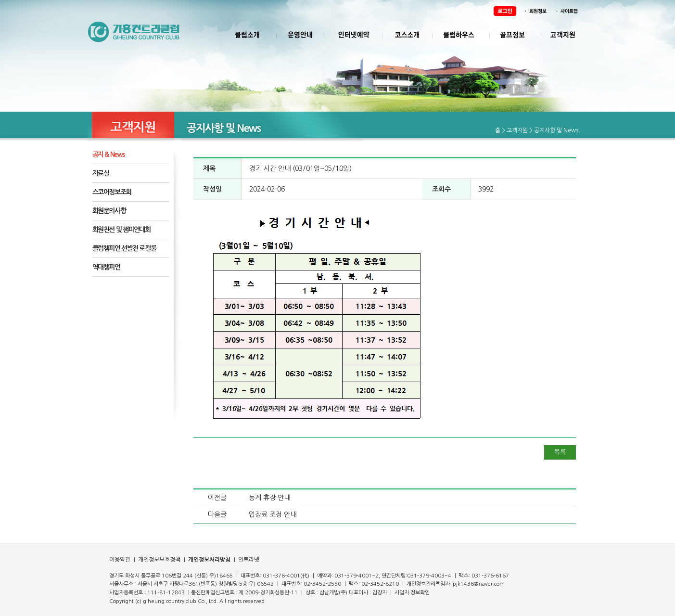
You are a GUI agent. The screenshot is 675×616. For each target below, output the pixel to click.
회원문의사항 (109, 211)
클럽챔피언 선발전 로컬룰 (124, 248)
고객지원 (517, 130)
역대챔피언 (106, 267)
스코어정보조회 (112, 192)
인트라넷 (248, 560)
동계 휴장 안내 (269, 498)
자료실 (101, 173)
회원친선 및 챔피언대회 (121, 230)
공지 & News (109, 154)
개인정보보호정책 (159, 560)
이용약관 (120, 560)
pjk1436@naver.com (479, 584)
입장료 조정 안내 (273, 514)
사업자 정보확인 (412, 593)
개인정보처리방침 (209, 560)
